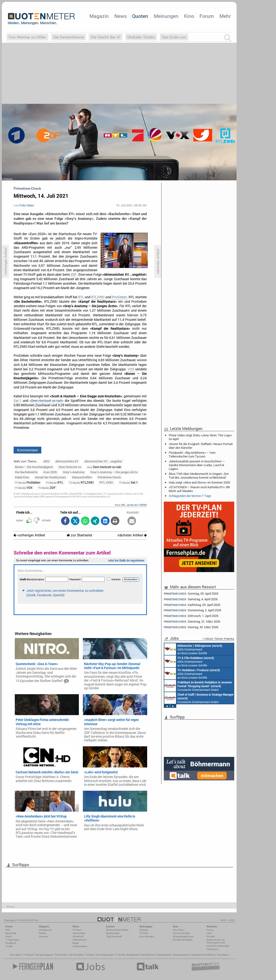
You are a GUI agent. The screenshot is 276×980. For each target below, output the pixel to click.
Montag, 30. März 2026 (191, 627)
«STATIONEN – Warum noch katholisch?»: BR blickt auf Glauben (199, 489)
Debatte (144, 930)
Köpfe (76, 943)
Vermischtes (79, 933)
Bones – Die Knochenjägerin (34, 467)
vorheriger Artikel (29, 535)
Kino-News (179, 930)
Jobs (209, 933)
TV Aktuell (28, 955)
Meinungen (166, 16)
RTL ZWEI (106, 482)
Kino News (16, 955)
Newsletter (11, 933)
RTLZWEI (98, 297)
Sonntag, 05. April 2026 (191, 593)
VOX (131, 369)
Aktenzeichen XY (67, 461)
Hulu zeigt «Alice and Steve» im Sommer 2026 (199, 482)
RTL (81, 297)
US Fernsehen (77, 955)
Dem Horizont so (70, 467)
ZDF (74, 275)
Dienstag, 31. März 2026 (192, 622)
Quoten (140, 16)
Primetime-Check (109, 477)
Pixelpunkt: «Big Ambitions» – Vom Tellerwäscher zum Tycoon (192, 454)
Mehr (225, 16)
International (79, 940)
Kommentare (27, 450)
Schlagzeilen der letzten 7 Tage (190, 496)
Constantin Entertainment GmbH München (196, 686)
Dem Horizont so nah (104, 467)
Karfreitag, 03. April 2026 (192, 605)
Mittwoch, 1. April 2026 (191, 616)
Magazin (99, 16)
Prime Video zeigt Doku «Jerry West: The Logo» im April (200, 437)
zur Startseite (79, 535)
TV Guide (120, 955)
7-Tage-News (12, 940)
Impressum (213, 949)
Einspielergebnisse (183, 936)
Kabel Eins (22, 477)
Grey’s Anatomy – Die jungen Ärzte (114, 472)
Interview (44, 936)
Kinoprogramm (182, 955)
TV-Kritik (144, 933)
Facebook (11, 943)
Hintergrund (45, 930)
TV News (90, 955)
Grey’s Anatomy (74, 472)
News (121, 16)
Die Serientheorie (69, 37)
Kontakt (211, 936)
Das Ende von (174, 37)
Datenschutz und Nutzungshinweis (216, 941)
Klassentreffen (82, 477)
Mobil (9, 936)
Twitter (9, 946)
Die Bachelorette (26, 472)
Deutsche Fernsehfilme (203, 955)
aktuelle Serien (164, 955)
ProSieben (119, 297)
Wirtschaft (78, 936)
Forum (207, 16)
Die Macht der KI (106, 37)
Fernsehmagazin (44, 955)
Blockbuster (133, 955)
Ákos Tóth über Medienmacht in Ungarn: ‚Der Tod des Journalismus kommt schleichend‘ (199, 476)
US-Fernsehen (80, 946)
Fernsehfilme (148, 955)
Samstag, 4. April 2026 (191, 599)
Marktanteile (113, 933)
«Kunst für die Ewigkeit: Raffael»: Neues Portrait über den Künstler (201, 446)
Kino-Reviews (147, 936)
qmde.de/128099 (137, 505)
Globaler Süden (141, 37)
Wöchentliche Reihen (117, 930)
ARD (46, 461)
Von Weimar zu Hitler (27, 37)
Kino (189, 16)
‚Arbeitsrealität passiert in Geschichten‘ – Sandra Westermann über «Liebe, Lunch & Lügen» (197, 465)
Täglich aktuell (114, 936)
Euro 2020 (50, 472)
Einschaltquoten (105, 955)
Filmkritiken (61, 955)
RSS (8, 930)
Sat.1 (18, 401)
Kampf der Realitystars (50, 477)
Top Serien (223, 955)
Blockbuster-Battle (183, 940)
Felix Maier (27, 205)
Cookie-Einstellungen (218, 946)
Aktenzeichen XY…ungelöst (103, 461)
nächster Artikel (132, 535)
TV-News (77, 930)
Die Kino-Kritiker (181, 933)
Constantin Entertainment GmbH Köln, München (197, 649)
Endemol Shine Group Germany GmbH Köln (195, 661)
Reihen (43, 933)
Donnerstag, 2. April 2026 (192, 610)
